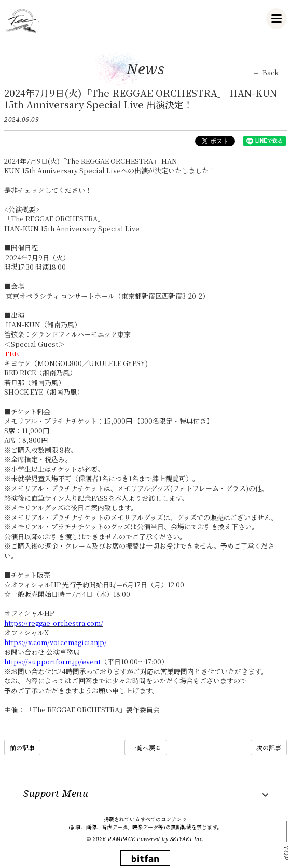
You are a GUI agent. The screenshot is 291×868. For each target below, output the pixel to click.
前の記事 (22, 747)
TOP (286, 853)
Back (271, 73)
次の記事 (269, 747)
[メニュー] (276, 19)
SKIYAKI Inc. (187, 839)
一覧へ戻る (146, 747)
